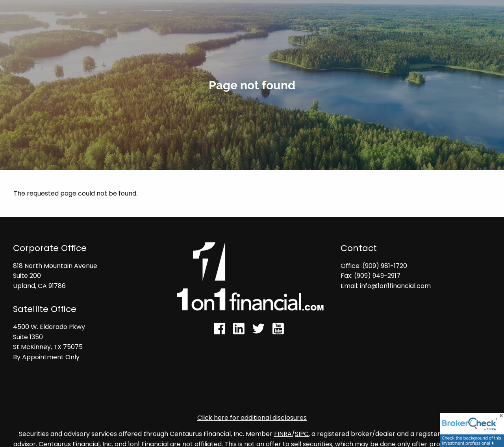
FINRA (283, 434)
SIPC (302, 434)
